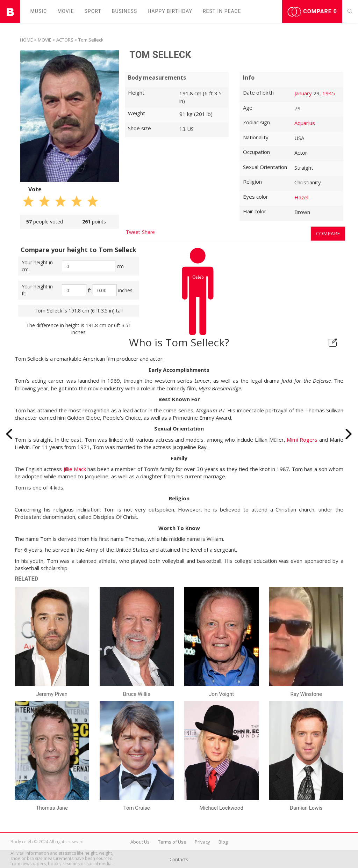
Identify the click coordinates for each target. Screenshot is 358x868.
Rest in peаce (222, 11)
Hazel (301, 197)
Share (148, 232)
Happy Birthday (170, 11)
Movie (66, 11)
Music (39, 11)
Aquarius (305, 123)
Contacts (179, 859)
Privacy (202, 842)
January (303, 93)
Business (125, 11)
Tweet (133, 232)
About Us (140, 842)
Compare (312, 12)
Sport (93, 11)
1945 (329, 93)
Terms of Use (172, 842)
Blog (223, 842)
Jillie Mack (75, 469)
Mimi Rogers (302, 440)
